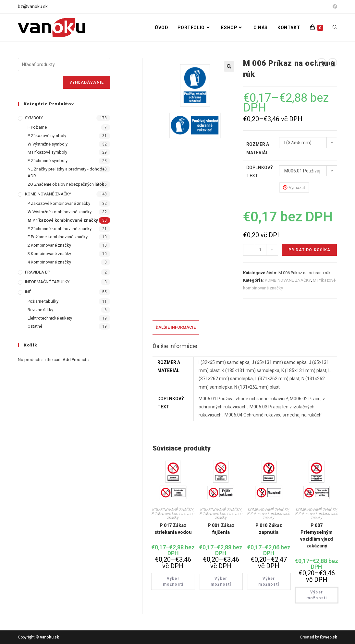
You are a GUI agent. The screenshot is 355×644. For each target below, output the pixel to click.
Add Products (76, 360)
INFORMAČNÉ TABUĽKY (47, 282)
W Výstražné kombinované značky (60, 212)
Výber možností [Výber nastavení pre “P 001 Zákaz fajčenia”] (221, 581)
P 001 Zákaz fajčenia (221, 529)
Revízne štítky (40, 310)
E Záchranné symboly (48, 161)
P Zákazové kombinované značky (173, 516)
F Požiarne (37, 127)
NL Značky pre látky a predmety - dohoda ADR (66, 172)
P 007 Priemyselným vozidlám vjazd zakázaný (317, 536)
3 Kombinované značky (49, 254)
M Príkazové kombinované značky (63, 220)
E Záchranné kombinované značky (60, 229)
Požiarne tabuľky (43, 301)
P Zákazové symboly (47, 136)
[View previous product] (322, 63)
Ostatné (35, 326)
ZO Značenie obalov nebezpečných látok (66, 184)
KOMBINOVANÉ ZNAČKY (288, 280)
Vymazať (297, 187)
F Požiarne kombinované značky (58, 237)
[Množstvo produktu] (261, 250)
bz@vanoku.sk (33, 6)
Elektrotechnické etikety (50, 318)
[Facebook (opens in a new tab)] (334, 7)
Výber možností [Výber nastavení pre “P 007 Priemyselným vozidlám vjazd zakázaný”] (317, 595)
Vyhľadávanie (87, 82)
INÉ (28, 292)
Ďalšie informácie (176, 327)
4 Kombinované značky (49, 262)
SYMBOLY (34, 118)
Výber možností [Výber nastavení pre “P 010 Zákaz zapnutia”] (269, 581)
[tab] (176, 328)
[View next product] (333, 63)
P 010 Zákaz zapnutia (269, 529)
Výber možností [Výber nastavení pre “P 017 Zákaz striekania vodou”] (173, 581)
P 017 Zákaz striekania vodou (173, 529)
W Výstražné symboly (48, 144)
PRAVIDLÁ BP (37, 272)
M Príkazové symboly (47, 152)
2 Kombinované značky (49, 245)
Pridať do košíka (309, 250)
